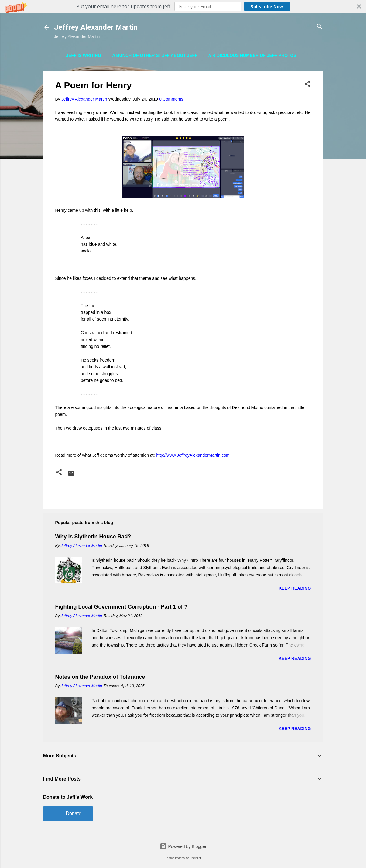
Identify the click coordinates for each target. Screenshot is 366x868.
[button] (183, 6)
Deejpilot (195, 858)
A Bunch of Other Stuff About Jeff (155, 55)
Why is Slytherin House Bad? (93, 537)
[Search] (320, 27)
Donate (74, 813)
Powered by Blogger (183, 846)
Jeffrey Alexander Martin (96, 27)
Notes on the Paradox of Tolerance (100, 677)
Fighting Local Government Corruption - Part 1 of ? (121, 607)
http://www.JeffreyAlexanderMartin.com (193, 455)
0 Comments (171, 99)
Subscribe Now (267, 7)
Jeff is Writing (84, 55)
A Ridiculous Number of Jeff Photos (252, 55)
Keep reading (295, 588)
